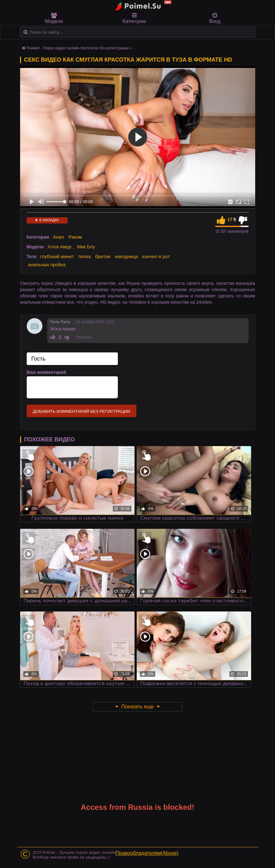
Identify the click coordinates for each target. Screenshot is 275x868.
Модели (54, 18)
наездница (126, 256)
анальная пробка (47, 265)
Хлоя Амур (59, 247)
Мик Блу (86, 247)
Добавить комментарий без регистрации (82, 411)
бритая (103, 256)
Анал (58, 237)
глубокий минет (57, 256)
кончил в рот (156, 256)
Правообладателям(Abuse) (147, 853)
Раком (75, 237)
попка (85, 256)
